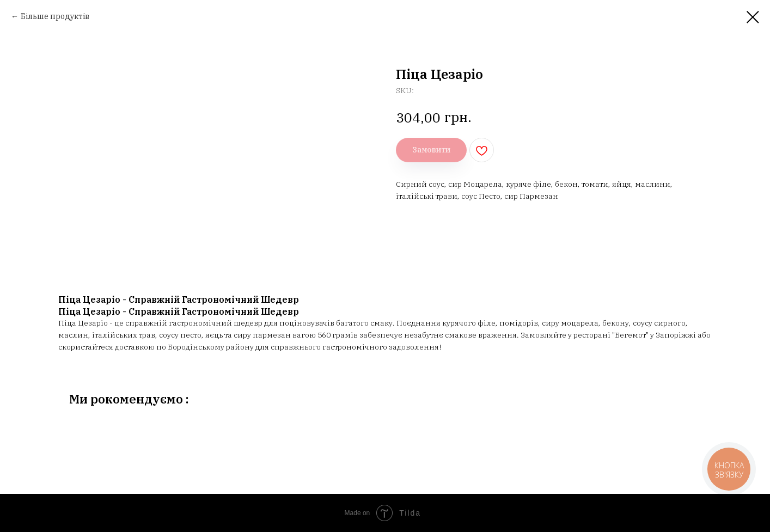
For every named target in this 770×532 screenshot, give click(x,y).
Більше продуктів (55, 16)
